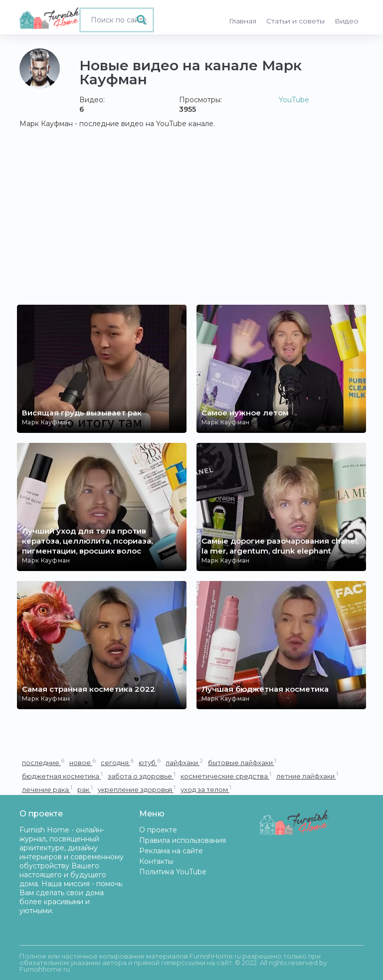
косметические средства (226, 776)
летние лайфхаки (307, 776)
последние (43, 762)
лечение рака (47, 789)
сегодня (117, 762)
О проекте (158, 830)
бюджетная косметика (62, 776)
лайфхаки (184, 762)
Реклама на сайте (171, 851)
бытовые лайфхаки (242, 762)
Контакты (156, 861)
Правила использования (183, 840)
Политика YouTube (173, 872)
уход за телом (206, 789)
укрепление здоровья (137, 789)
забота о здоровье (142, 776)
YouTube (294, 100)
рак (85, 789)
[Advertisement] (191, 230)
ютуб (150, 762)
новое (83, 762)
